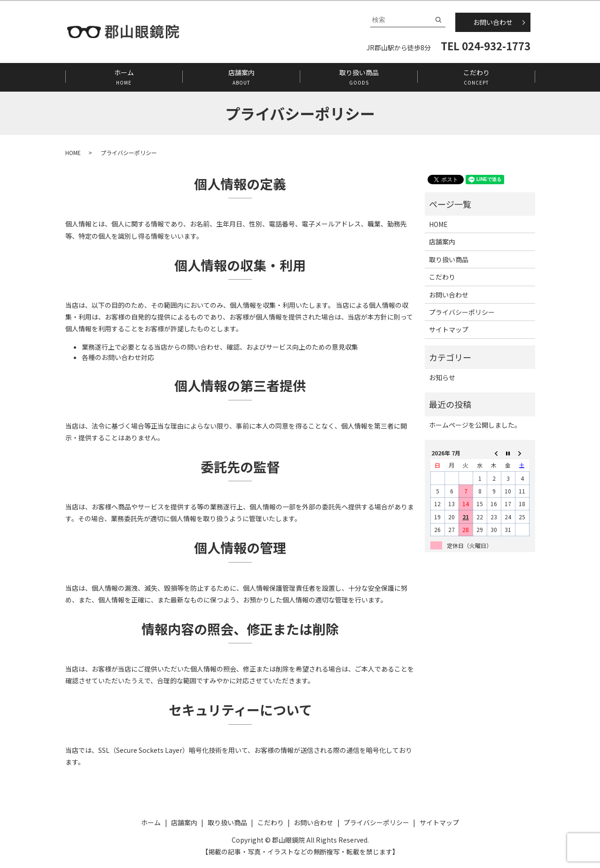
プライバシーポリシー (462, 312)
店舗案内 (241, 77)
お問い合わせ (493, 22)
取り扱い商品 (359, 77)
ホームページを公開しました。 (475, 425)
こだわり (476, 77)
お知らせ (442, 377)
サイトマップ (449, 329)
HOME (73, 152)
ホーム (124, 77)
